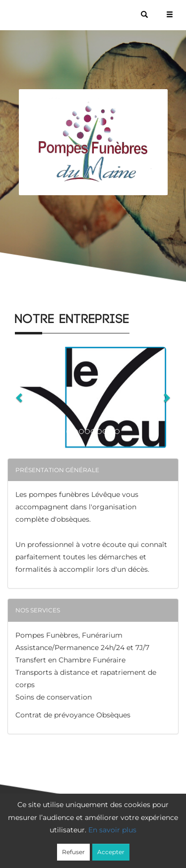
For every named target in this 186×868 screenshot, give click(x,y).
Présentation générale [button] (57, 470)
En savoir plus (112, 830)
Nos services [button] (38, 610)
